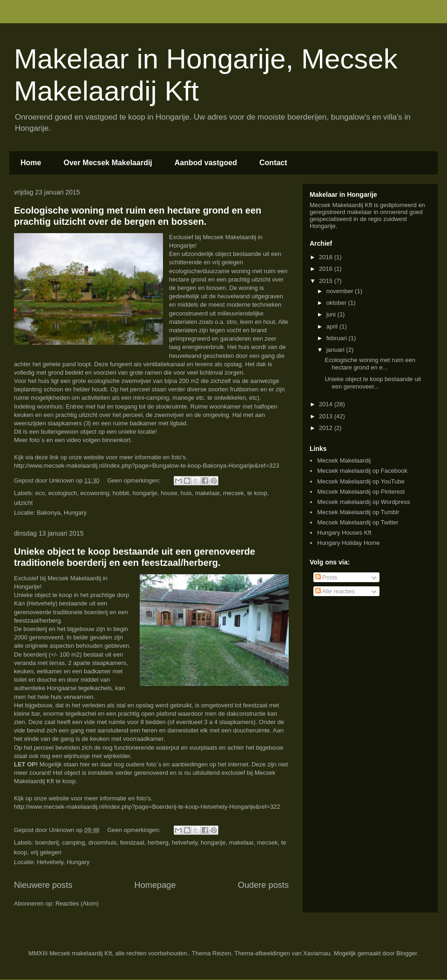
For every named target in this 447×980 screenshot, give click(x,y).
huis (186, 493)
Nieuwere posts (43, 885)
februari (338, 338)
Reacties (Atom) (77, 903)
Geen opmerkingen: (135, 480)
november (341, 291)
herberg (158, 842)
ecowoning (95, 493)
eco (40, 493)
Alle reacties (335, 591)
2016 (327, 269)
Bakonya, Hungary (62, 513)
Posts (326, 577)
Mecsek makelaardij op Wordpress (363, 502)
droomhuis (103, 842)
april (333, 326)
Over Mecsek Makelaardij (108, 163)
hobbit (121, 493)
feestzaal (132, 842)
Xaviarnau (317, 953)
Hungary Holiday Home (348, 543)
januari (336, 350)
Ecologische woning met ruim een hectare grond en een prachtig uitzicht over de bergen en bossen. (138, 216)
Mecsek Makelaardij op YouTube (361, 481)
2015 (327, 281)
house (169, 493)
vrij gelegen (46, 852)
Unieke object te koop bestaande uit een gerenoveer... (373, 383)
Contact (273, 163)
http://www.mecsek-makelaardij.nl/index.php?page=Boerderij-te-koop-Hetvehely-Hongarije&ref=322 (147, 807)
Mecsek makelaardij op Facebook (362, 471)
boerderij (47, 842)
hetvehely (185, 842)
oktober (337, 303)
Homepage (155, 885)
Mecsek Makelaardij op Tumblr (358, 512)
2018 (327, 257)
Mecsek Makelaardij (344, 460)
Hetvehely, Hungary (63, 862)
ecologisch (63, 493)
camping (73, 842)
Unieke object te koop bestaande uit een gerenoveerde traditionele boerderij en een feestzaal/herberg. (135, 557)
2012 (327, 428)
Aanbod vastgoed (206, 163)
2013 (327, 416)
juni (332, 314)
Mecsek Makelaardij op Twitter (358, 522)
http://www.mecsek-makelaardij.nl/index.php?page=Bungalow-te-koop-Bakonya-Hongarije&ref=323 (146, 466)
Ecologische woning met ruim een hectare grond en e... (370, 364)
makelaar (207, 493)
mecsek (234, 493)
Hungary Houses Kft (344, 533)
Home (31, 163)
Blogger (406, 953)
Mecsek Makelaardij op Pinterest (361, 492)
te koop (257, 493)
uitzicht (23, 503)
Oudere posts (263, 885)
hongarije (145, 493)
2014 (327, 404)
